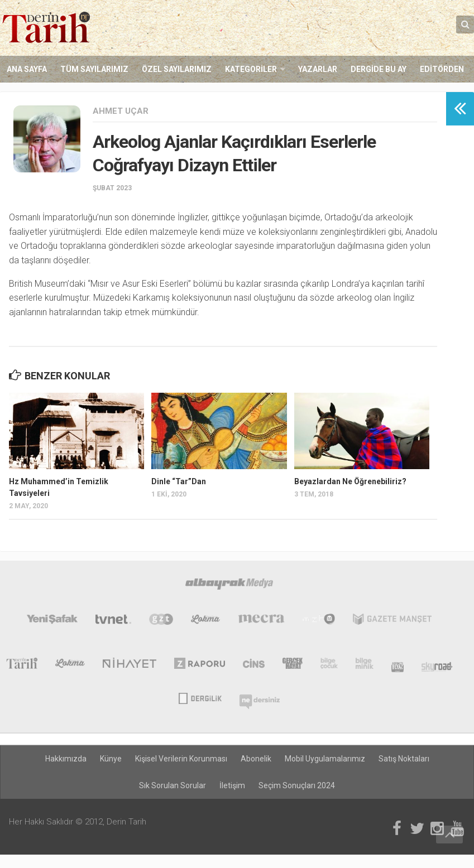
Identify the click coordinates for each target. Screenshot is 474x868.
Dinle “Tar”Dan (179, 481)
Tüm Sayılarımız (94, 69)
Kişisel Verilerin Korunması (181, 759)
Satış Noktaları (404, 759)
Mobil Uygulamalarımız (325, 759)
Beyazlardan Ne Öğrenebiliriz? (350, 481)
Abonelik (256, 759)
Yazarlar (318, 69)
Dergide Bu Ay (379, 69)
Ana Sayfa (27, 69)
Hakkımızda (66, 759)
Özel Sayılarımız (177, 69)
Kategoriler (251, 69)
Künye (111, 759)
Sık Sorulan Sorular (173, 785)
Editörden (442, 69)
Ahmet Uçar (121, 111)
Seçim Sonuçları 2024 (297, 785)
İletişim (232, 785)
